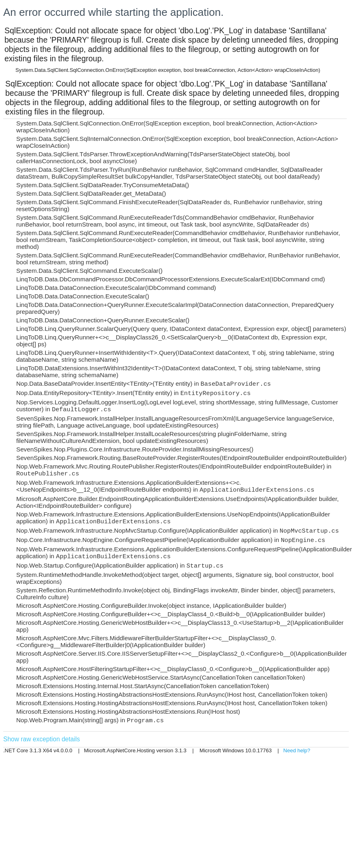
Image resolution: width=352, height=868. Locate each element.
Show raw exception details (42, 739)
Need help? (297, 750)
